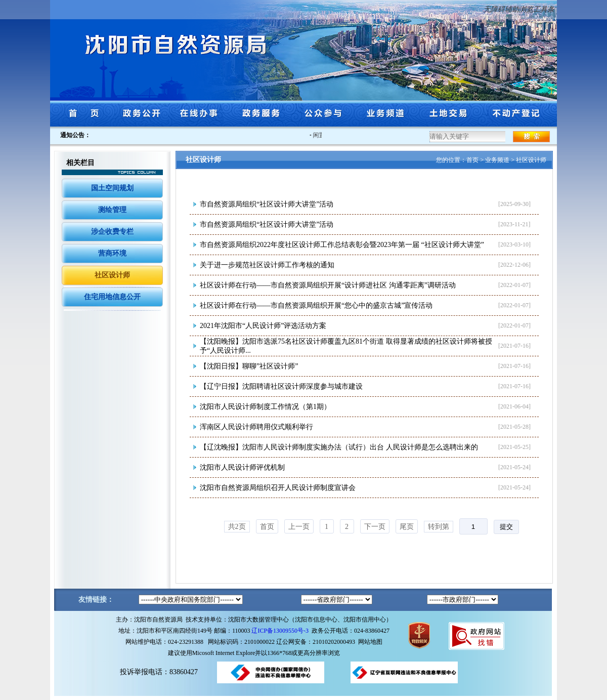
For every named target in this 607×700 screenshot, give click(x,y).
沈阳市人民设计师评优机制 (242, 467)
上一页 (299, 527)
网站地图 (370, 642)
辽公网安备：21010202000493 (317, 642)
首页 (472, 160)
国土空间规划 (112, 188)
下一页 (375, 527)
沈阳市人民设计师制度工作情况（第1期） (265, 407)
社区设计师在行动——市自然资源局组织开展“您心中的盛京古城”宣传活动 (316, 305)
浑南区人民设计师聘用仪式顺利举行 (256, 427)
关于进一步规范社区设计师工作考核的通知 (267, 265)
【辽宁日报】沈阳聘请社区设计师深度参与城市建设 (281, 386)
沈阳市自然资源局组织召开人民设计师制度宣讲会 (278, 488)
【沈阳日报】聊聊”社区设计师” (249, 366)
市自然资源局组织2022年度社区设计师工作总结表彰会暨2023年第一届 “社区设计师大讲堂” (342, 245)
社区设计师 (112, 275)
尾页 (407, 527)
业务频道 (497, 160)
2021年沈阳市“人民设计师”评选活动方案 (263, 326)
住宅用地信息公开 (112, 297)
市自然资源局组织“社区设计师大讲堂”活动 (267, 204)
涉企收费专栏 (112, 232)
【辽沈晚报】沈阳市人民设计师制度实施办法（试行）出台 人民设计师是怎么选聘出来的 (339, 447)
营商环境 (112, 253)
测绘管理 (112, 210)
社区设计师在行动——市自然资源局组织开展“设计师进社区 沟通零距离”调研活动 (328, 285)
